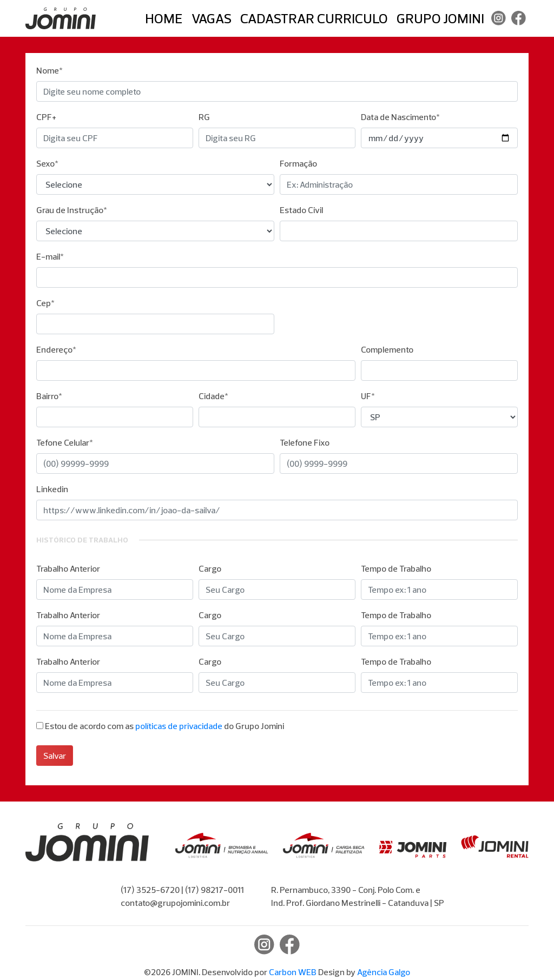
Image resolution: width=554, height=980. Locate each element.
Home (164, 18)
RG (204, 117)
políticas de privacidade (179, 726)
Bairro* (49, 396)
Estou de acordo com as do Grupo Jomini (164, 726)
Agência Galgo (384, 972)
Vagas (212, 18)
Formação (298, 163)
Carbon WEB (293, 972)
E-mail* (50, 256)
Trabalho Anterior (68, 568)
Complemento (387, 349)
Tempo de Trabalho (396, 568)
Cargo (210, 568)
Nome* (50, 70)
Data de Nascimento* (400, 117)
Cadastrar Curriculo (314, 18)
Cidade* (213, 396)
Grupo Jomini (440, 18)
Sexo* (47, 163)
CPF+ (46, 117)
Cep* (45, 303)
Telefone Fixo (305, 442)
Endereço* (56, 349)
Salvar (55, 756)
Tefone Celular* (65, 442)
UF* (368, 396)
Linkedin (52, 489)
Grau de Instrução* (72, 210)
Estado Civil (301, 210)
